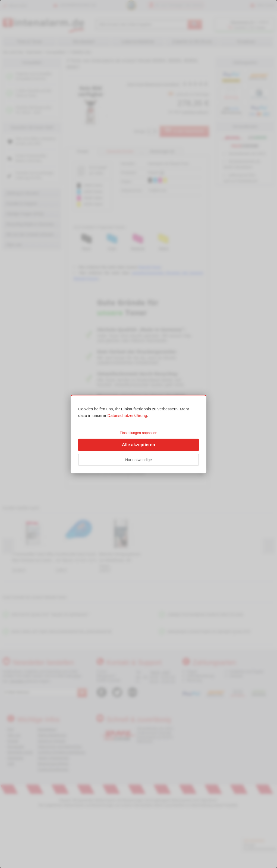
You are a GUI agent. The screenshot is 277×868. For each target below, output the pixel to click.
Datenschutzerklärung (127, 415)
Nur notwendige (138, 460)
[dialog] (138, 434)
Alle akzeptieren (138, 445)
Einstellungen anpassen (138, 433)
